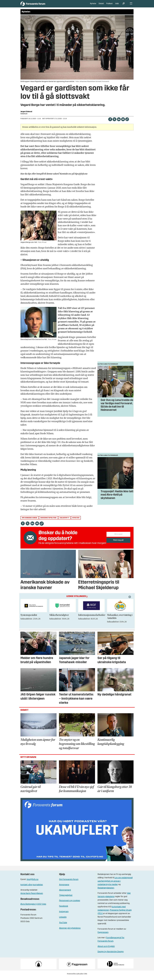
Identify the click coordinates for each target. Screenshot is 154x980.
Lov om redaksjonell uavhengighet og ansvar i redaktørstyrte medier (115, 884)
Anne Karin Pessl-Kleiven (32, 897)
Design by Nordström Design (111, 955)
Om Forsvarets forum (69, 883)
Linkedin (63, 920)
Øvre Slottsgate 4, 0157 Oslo (33, 907)
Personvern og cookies (70, 904)
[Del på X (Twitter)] (114, 122)
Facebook (64, 909)
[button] (130, 600)
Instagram (64, 915)
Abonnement (65, 893)
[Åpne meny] (131, 5)
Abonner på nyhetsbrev (70, 931)
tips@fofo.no (33, 883)
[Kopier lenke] (127, 122)
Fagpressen (103, 936)
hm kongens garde (30, 521)
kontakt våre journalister (32, 888)
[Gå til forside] (40, 5)
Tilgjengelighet (66, 899)
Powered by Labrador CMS (77, 977)
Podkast (109, 5)
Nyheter (93, 5)
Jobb (117, 5)
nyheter (76, 521)
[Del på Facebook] (110, 122)
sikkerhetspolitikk (48, 521)
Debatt (101, 5)
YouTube (63, 926)
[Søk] (124, 5)
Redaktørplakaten (106, 891)
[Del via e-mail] (123, 122)
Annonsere (64, 888)
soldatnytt (64, 521)
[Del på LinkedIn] (119, 122)
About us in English (106, 949)
